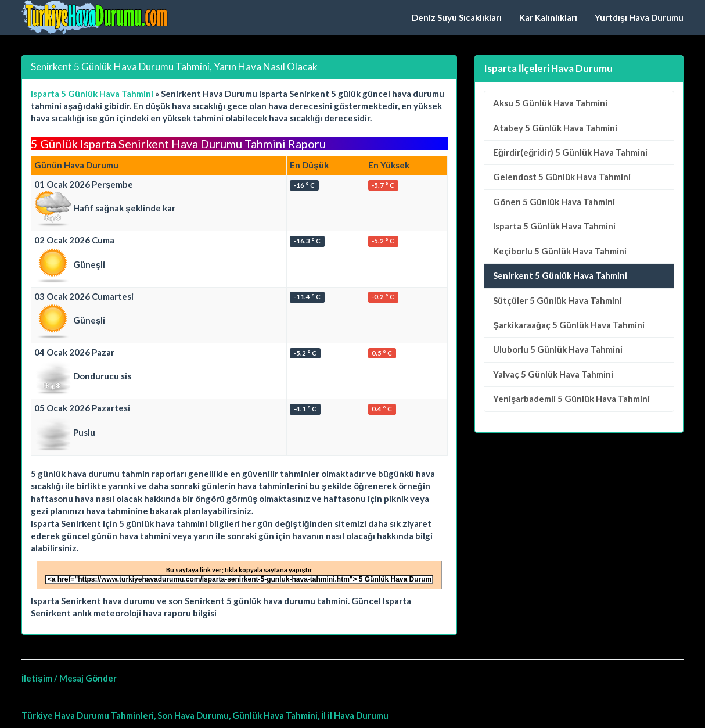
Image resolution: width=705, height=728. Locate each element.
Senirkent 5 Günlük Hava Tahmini (560, 275)
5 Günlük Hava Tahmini (550, 103)
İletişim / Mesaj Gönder (69, 678)
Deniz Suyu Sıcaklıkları (457, 17)
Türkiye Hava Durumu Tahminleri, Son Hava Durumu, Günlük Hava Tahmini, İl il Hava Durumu (205, 715)
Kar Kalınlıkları (548, 17)
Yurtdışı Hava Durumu (639, 17)
